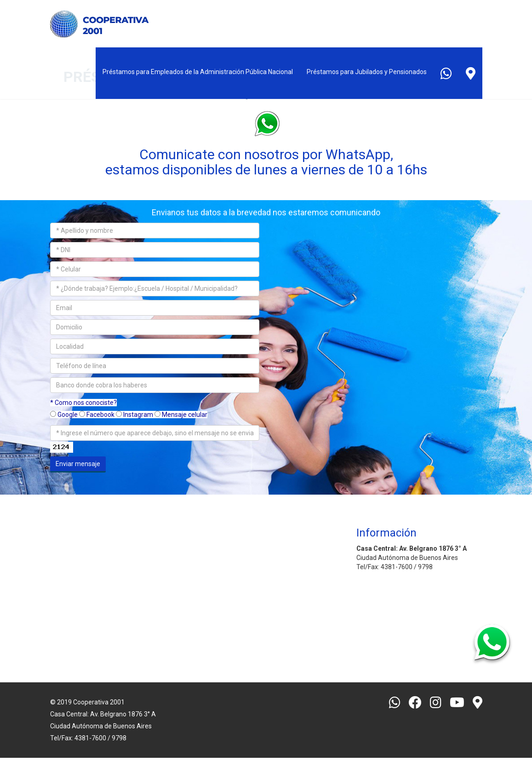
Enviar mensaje (78, 464)
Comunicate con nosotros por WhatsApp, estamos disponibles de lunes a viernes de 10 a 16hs (266, 162)
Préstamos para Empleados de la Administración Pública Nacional (198, 72)
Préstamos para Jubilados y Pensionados (367, 72)
